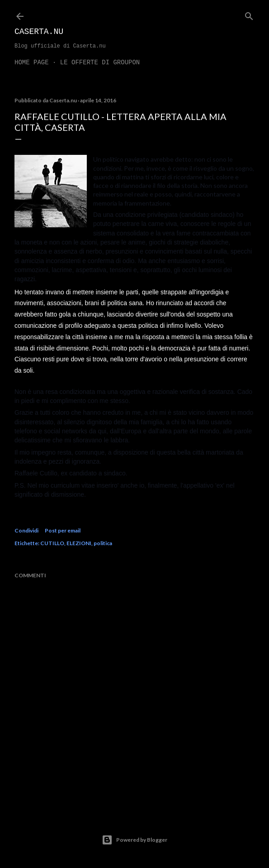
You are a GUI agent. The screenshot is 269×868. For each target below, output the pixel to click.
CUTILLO (52, 543)
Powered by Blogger (134, 840)
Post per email (63, 530)
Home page (32, 62)
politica (103, 543)
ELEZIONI (79, 543)
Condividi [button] (26, 530)
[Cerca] (249, 14)
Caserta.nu (39, 32)
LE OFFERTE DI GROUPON (100, 62)
